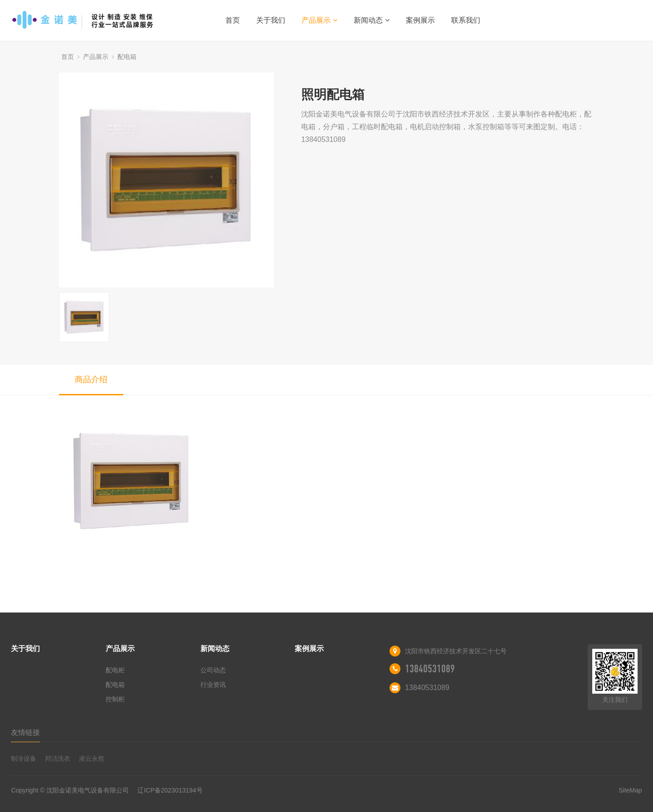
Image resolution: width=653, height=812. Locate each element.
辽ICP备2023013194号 (170, 790)
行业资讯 (213, 685)
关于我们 (271, 20)
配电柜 (115, 670)
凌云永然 (92, 759)
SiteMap (630, 790)
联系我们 (466, 20)
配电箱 (127, 57)
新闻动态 (372, 20)
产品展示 (319, 20)
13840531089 (430, 669)
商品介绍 (91, 379)
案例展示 (420, 20)
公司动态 (213, 670)
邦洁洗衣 (58, 759)
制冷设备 (24, 759)
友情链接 (25, 732)
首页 (233, 20)
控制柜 (115, 699)
